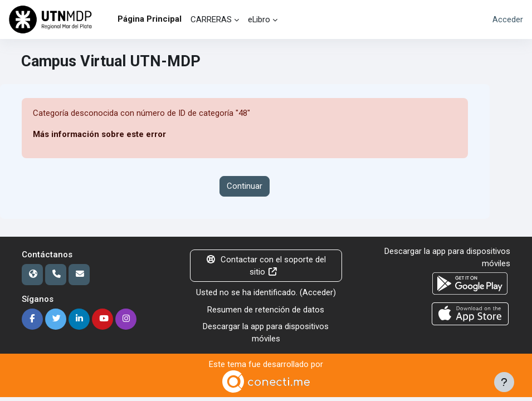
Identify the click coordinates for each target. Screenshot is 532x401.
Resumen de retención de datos (266, 310)
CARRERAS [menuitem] (211, 19)
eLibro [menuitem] (259, 19)
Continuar (245, 186)
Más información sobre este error (99, 134)
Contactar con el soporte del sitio (266, 266)
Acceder (508, 19)
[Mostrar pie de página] (504, 382)
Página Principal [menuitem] (150, 19)
